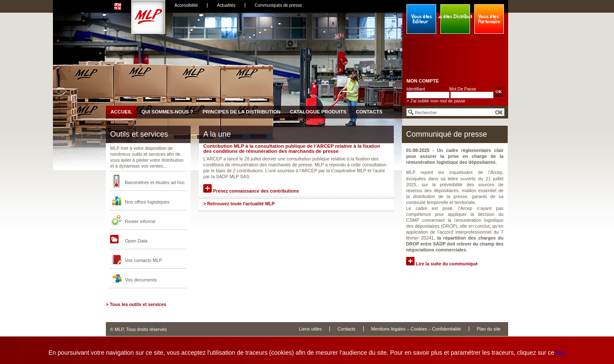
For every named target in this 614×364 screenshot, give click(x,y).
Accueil (121, 112)
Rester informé (140, 221)
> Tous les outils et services (136, 304)
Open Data (136, 241)
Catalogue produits (318, 112)
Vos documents (141, 280)
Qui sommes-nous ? (167, 112)
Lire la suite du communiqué (442, 264)
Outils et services (139, 134)
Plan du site (489, 329)
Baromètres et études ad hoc (155, 182)
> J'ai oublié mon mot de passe (436, 101)
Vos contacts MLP (144, 260)
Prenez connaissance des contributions (251, 191)
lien (561, 353)
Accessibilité (186, 5)
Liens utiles (310, 329)
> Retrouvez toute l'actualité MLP (239, 204)
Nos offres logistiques (147, 202)
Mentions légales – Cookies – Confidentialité (416, 329)
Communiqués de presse (278, 5)
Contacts (369, 112)
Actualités (226, 5)
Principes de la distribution (241, 112)
